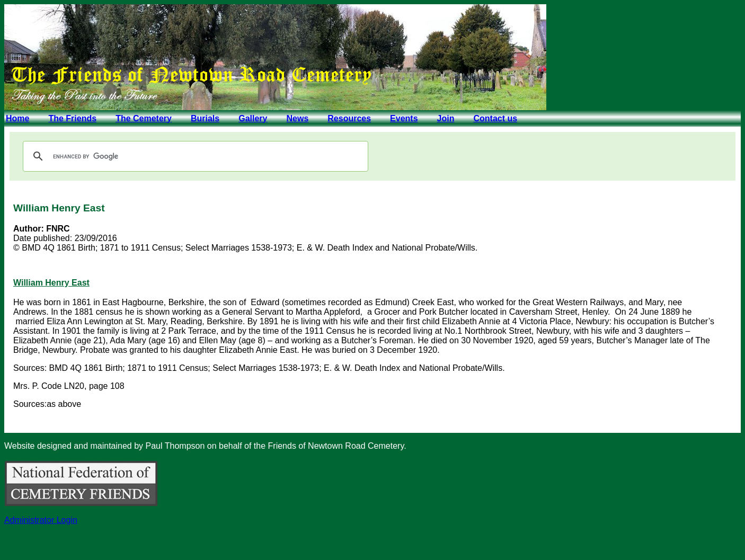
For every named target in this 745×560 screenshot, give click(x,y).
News (297, 118)
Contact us (495, 118)
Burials (205, 118)
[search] (194, 156)
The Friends (72, 118)
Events (404, 118)
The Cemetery (144, 118)
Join (446, 118)
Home (17, 118)
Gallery (253, 118)
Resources (349, 118)
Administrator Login (41, 520)
